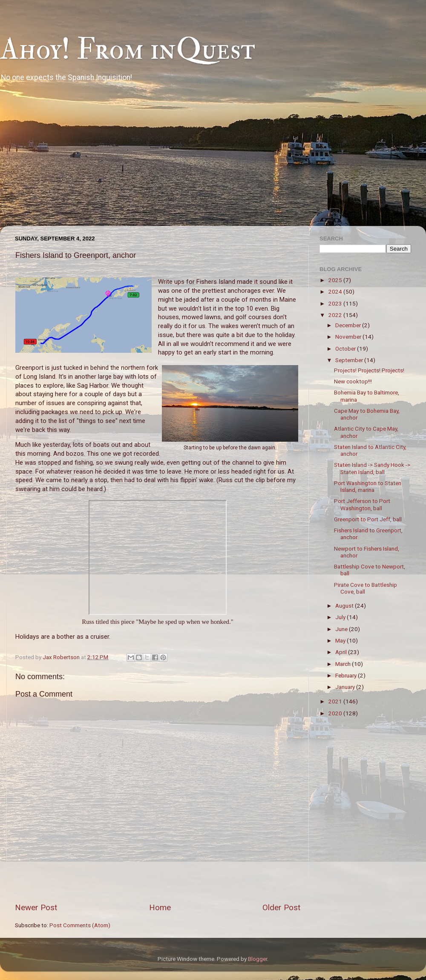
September (350, 360)
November (349, 337)
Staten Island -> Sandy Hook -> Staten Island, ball (372, 468)
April (342, 652)
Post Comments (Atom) (80, 925)
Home (160, 907)
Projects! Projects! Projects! (369, 370)
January (346, 687)
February (347, 675)
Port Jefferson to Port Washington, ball (362, 504)
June (342, 629)
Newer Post (36, 907)
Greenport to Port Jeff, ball (368, 519)
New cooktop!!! (353, 381)
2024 (336, 291)
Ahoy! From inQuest (128, 49)
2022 (336, 315)
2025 (336, 280)
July (341, 617)
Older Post (281, 907)
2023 (336, 303)
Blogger (258, 959)
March (344, 664)
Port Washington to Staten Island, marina (368, 486)
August (345, 606)
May (341, 640)
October (346, 349)
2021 (336, 701)
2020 (336, 713)
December (349, 325)
